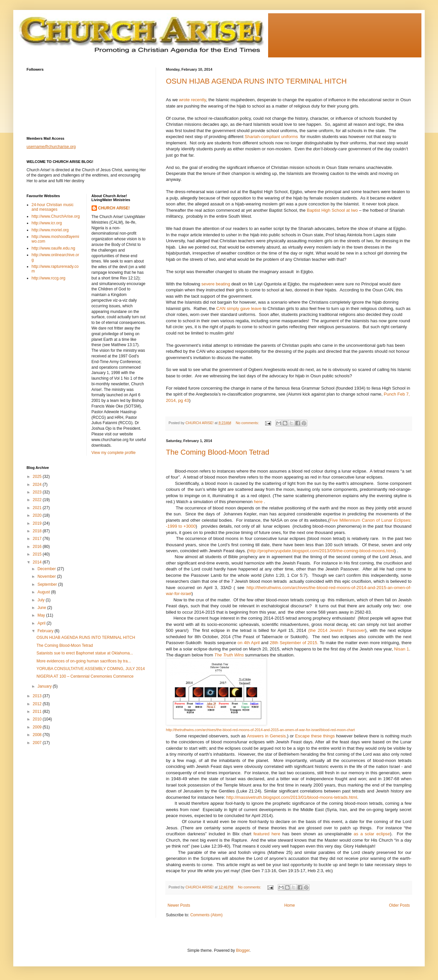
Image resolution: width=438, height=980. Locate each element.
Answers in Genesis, (267, 736)
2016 (38, 547)
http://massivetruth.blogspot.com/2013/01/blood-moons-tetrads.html (292, 797)
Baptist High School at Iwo (333, 210)
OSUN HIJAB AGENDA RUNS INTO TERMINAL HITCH (256, 81)
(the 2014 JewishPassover (337, 630)
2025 (38, 477)
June (42, 608)
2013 (38, 696)
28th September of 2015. (294, 643)
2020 (38, 515)
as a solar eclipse (372, 834)
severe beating (216, 284)
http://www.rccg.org (48, 278)
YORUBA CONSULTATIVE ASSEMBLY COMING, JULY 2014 (91, 669)
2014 (38, 562)
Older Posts (399, 905)
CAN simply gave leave (239, 308)
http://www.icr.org (47, 223)
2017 (38, 539)
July (42, 600)
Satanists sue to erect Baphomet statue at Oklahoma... (85, 653)
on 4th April (249, 643)
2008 (38, 735)
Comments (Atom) (206, 915)
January (45, 686)
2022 (38, 500)
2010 (38, 719)
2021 (38, 508)
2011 (38, 712)
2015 (38, 554)
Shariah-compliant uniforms (271, 137)
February (46, 631)
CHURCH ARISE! (114, 208)
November (47, 576)
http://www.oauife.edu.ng (53, 248)
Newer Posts (179, 905)
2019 (38, 523)
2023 (38, 492)
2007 (38, 743)
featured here (267, 834)
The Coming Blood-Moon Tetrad (218, 452)
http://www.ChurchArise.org (56, 216)
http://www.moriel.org (50, 230)
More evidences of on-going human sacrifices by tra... (84, 661)
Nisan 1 (402, 649)
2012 (38, 704)
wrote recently (193, 100)
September (48, 584)
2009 (38, 727)
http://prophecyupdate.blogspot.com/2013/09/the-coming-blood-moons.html (321, 551)
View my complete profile (114, 453)
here (258, 502)
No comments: (248, 423)
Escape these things (315, 736)
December (47, 569)
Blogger (243, 950)
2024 (38, 485)
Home (290, 905)
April (42, 623)
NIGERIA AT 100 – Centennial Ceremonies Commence (85, 676)
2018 (38, 531)
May (42, 615)
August (44, 592)
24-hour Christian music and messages (53, 207)
